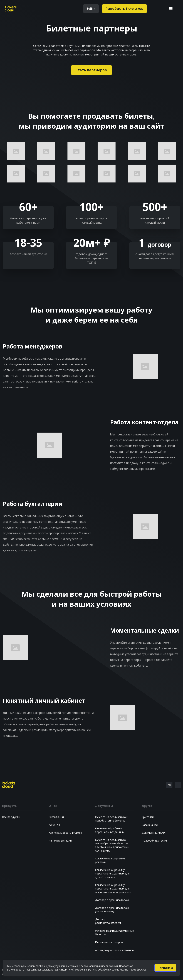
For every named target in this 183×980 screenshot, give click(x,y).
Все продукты (11, 817)
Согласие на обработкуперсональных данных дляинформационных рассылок (113, 888)
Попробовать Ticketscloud (124, 9)
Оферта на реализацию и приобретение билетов (112, 819)
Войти (91, 9)
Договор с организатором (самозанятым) (112, 910)
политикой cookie (72, 970)
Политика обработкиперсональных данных (110, 830)
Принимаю (165, 968)
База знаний (150, 825)
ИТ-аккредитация (60, 840)
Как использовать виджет (65, 833)
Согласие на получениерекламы (110, 860)
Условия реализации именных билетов (115, 932)
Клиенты (54, 825)
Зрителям (148, 817)
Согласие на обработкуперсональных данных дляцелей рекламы (112, 873)
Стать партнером (91, 70)
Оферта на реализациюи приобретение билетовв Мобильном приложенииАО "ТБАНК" (112, 845)
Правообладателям (154, 840)
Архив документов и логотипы (115, 950)
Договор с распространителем (108, 921)
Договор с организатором (112, 900)
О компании (56, 817)
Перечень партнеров (109, 942)
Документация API (154, 833)
